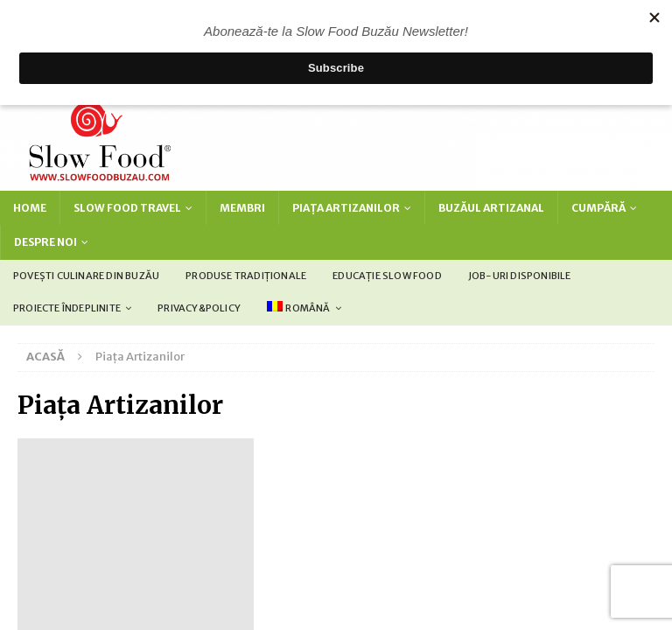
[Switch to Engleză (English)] (292, 542)
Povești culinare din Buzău (86, 276)
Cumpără (598, 208)
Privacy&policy (199, 308)
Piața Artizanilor (346, 208)
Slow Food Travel (127, 208)
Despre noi (45, 242)
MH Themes (476, 507)
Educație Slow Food (387, 276)
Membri (242, 208)
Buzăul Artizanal (491, 208)
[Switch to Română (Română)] (406, 542)
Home (30, 208)
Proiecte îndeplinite (67, 308)
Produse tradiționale (246, 276)
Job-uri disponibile (520, 276)
